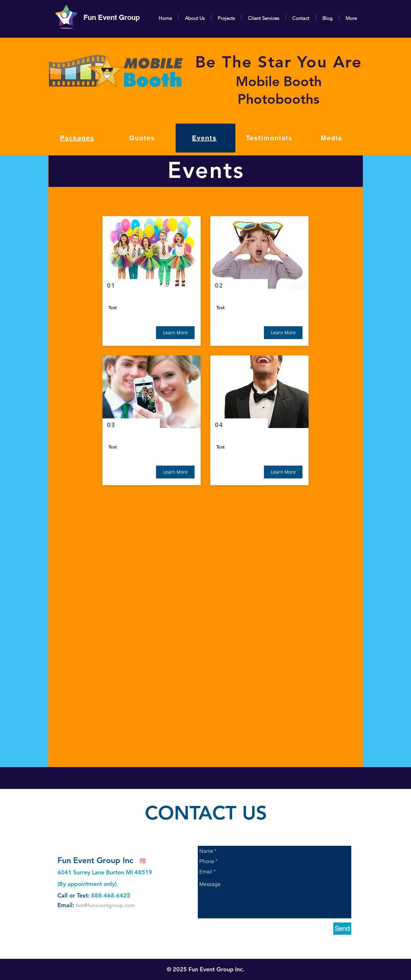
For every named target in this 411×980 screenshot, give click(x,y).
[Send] (342, 929)
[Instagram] (143, 861)
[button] (175, 333)
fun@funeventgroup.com (105, 905)
